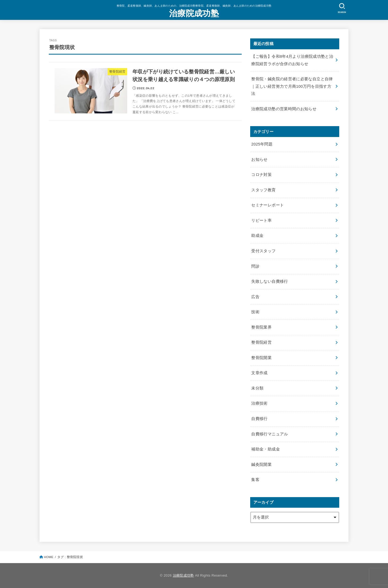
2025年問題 (262, 144)
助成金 (257, 236)
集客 (255, 480)
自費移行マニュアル (270, 434)
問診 (255, 266)
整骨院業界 (261, 327)
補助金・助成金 (266, 449)
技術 (255, 312)
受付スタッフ (263, 251)
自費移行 (259, 419)
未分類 (257, 388)
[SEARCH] (342, 8)
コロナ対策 (261, 175)
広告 (255, 297)
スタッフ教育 (263, 190)
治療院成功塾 (194, 13)
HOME (49, 557)
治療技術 (259, 403)
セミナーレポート (268, 205)
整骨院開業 (261, 358)
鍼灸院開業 (261, 465)
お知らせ (259, 160)
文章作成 (259, 373)
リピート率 (261, 220)
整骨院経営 (261, 342)
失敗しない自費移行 (270, 281)
